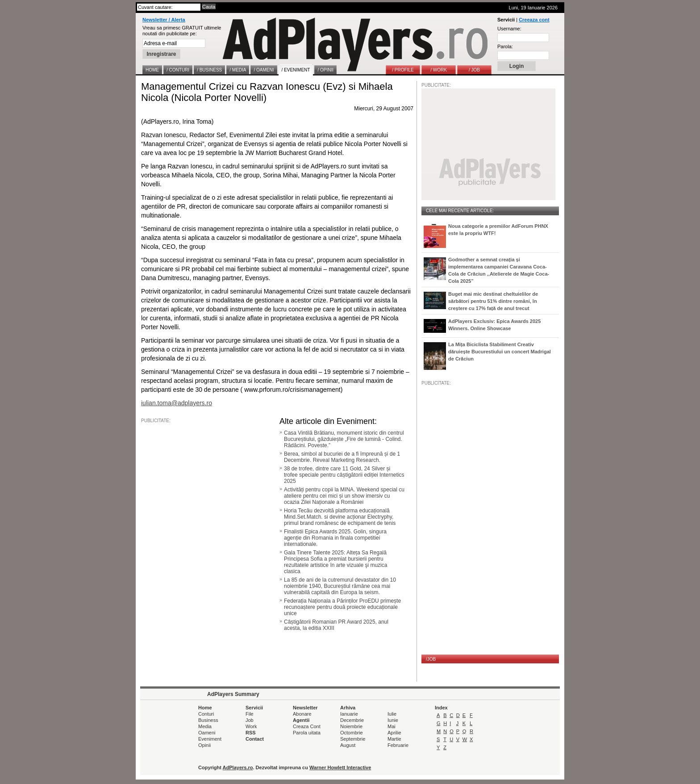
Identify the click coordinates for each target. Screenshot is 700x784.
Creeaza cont (534, 20)
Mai (392, 726)
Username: (509, 29)
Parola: (505, 46)
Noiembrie (351, 726)
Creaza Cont (307, 726)
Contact (255, 739)
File (250, 714)
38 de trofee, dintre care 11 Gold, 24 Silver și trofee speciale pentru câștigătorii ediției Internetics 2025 (344, 475)
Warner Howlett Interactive (340, 767)
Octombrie (352, 733)
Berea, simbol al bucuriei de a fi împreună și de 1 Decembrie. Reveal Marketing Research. (342, 457)
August (348, 745)
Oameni (207, 733)
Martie (394, 739)
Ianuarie (349, 714)
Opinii (204, 745)
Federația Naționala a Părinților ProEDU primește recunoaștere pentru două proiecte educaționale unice (342, 607)
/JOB (431, 659)
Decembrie (352, 720)
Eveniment (210, 739)
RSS (251, 733)
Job (250, 720)
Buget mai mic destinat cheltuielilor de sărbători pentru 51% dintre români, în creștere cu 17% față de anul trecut (493, 301)
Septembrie (353, 739)
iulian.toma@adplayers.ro (177, 403)
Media (205, 726)
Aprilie (394, 733)
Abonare (302, 714)
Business (208, 720)
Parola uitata (307, 733)
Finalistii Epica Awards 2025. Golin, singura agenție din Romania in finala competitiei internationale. (335, 538)
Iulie (392, 714)
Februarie (398, 745)
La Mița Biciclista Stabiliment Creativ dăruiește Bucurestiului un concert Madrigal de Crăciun (500, 352)
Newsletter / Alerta (164, 20)
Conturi (206, 714)
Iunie (393, 720)
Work (251, 726)
